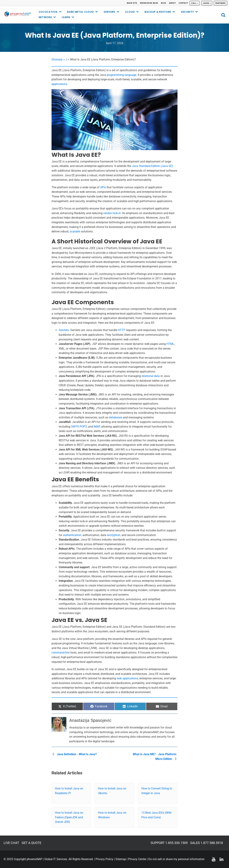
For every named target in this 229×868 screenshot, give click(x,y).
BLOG (164, 3)
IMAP (97, 427)
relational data (151, 376)
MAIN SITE (132, 3)
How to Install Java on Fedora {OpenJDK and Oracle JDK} (69, 817)
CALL (194, 3)
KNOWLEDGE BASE (149, 3)
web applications (127, 678)
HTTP (122, 330)
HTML (170, 344)
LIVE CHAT (11, 843)
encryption (114, 535)
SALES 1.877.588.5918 (207, 843)
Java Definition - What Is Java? (75, 754)
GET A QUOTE (31, 843)
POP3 (83, 427)
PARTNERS (221, 3)
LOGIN (206, 3)
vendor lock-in (112, 213)
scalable (75, 231)
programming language (121, 75)
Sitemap (121, 859)
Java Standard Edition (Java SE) (152, 166)
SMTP (75, 427)
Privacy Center (137, 859)
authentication (72, 535)
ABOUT (172, 3)
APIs (103, 187)
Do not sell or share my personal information (176, 859)
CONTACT (183, 3)
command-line (61, 653)
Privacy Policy (104, 859)
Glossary (57, 59)
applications (59, 84)
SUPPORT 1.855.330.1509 (169, 843)
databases (116, 417)
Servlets (64, 330)
